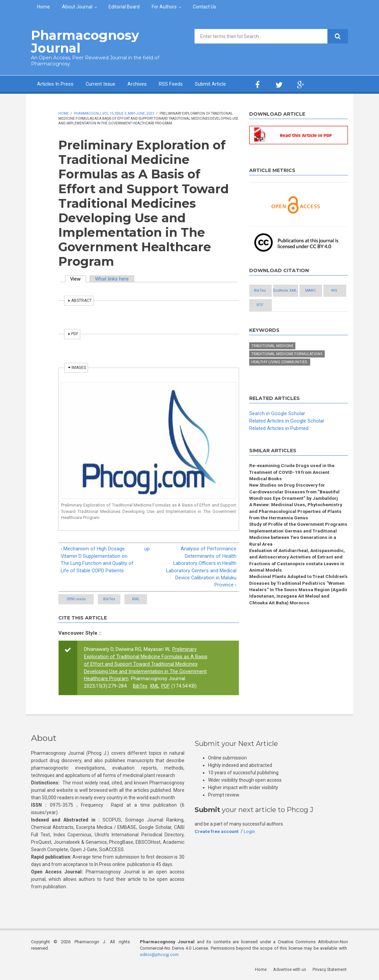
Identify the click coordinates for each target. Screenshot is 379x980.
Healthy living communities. (280, 377)
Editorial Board (124, 7)
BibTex (115, 600)
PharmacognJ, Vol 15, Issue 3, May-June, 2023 (114, 113)
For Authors (164, 7)
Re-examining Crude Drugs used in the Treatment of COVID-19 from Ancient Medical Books (292, 487)
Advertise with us (291, 970)
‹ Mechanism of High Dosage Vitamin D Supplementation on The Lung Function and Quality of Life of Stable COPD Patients (97, 559)
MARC (266, 305)
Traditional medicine (272, 361)
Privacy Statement (331, 970)
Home (43, 7)
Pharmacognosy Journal (83, 41)
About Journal (77, 7)
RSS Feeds (171, 84)
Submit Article (211, 84)
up (147, 548)
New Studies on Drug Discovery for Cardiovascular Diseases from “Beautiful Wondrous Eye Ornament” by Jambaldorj (295, 508)
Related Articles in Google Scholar (287, 436)
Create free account (217, 832)
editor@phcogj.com (159, 955)
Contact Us (205, 7)
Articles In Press (55, 84)
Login (250, 832)
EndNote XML (303, 291)
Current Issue (101, 84)
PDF (166, 687)
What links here (113, 278)
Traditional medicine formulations (287, 369)
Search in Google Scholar (277, 428)
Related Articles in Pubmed (279, 443)
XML (155, 600)
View (79, 278)
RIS (303, 305)
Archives (137, 84)
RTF (266, 320)
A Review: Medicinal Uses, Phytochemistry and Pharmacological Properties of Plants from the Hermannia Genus (297, 527)
